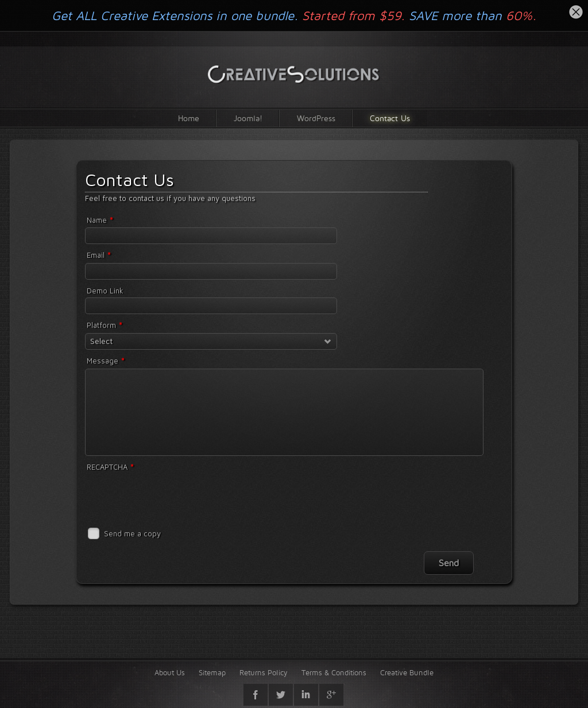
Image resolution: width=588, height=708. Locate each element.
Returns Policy (264, 672)
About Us (170, 672)
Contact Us (390, 118)
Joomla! (248, 118)
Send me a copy (132, 533)
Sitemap (212, 672)
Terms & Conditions (334, 672)
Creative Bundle (407, 672)
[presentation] (172, 497)
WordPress (316, 118)
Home (189, 118)
